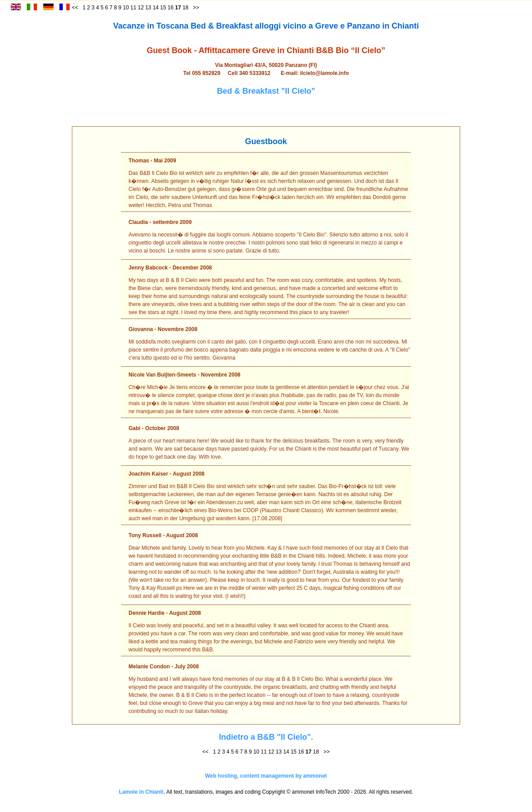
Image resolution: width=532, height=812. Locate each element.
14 (156, 8)
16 (171, 8)
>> (196, 8)
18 (185, 8)
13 (148, 8)
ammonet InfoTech (314, 792)
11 (133, 8)
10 (126, 8)
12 (141, 8)
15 (163, 8)
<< (205, 752)
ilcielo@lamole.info (324, 73)
